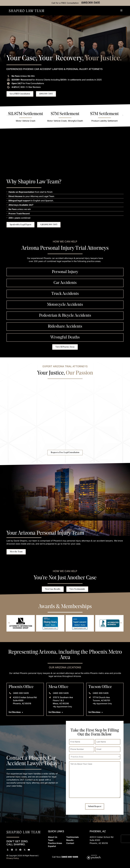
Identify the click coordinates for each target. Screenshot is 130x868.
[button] (121, 11)
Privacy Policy (13, 858)
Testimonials (72, 837)
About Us (53, 837)
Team (51, 840)
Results (70, 840)
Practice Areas (55, 843)
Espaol (52, 846)
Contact (70, 843)
